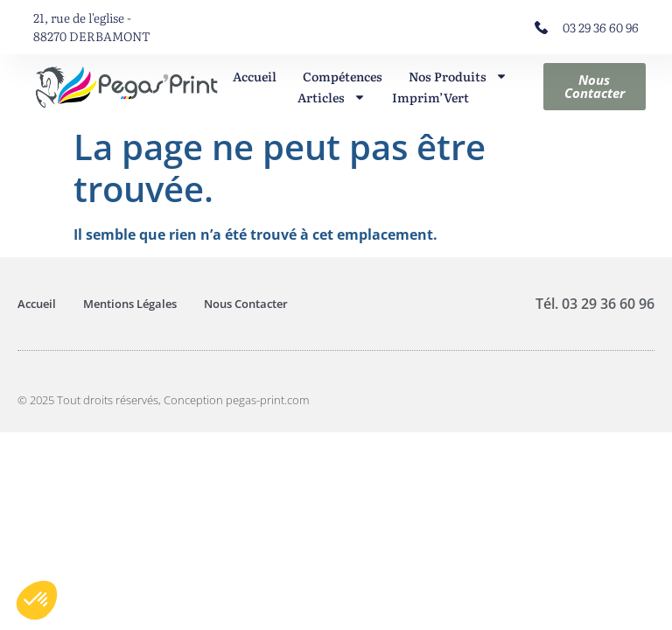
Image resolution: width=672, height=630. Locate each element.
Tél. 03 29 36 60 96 (595, 304)
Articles (332, 97)
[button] (37, 600)
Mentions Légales (130, 304)
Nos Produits (458, 76)
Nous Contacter (246, 304)
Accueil (255, 76)
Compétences (343, 76)
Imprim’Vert (430, 97)
